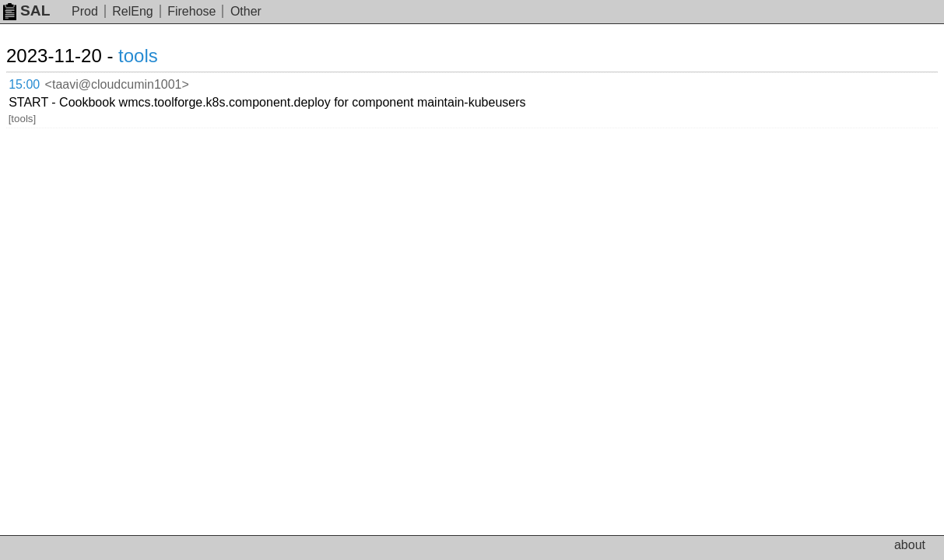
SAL (26, 10)
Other (246, 11)
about (910, 545)
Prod (85, 11)
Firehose (191, 11)
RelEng (132, 11)
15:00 (40, 82)
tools (157, 56)
